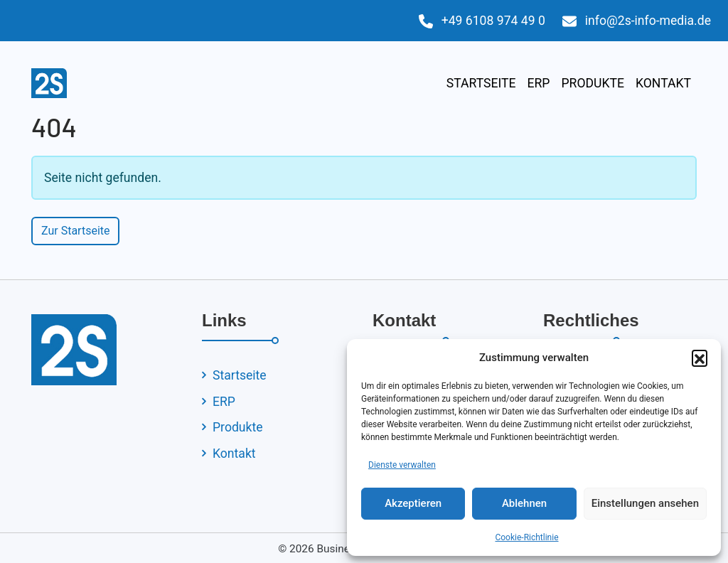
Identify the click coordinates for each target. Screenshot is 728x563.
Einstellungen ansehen (645, 503)
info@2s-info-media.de (648, 21)
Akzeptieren (413, 503)
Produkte (593, 83)
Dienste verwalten (402, 465)
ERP (538, 83)
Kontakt (663, 83)
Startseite (481, 83)
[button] (700, 358)
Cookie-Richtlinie (526, 537)
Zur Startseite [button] (75, 231)
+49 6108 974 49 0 (493, 21)
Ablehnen (524, 503)
